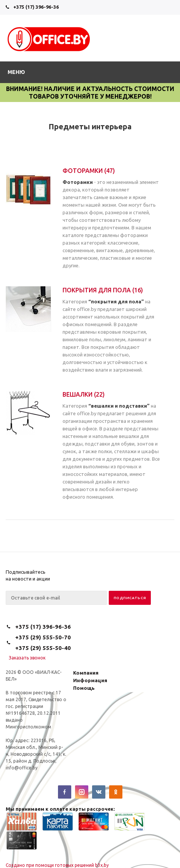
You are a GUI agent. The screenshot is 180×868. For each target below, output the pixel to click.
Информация (90, 680)
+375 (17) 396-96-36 (36, 7)
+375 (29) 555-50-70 (43, 637)
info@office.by (22, 768)
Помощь (84, 688)
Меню (16, 72)
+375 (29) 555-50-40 (43, 648)
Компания (86, 673)
